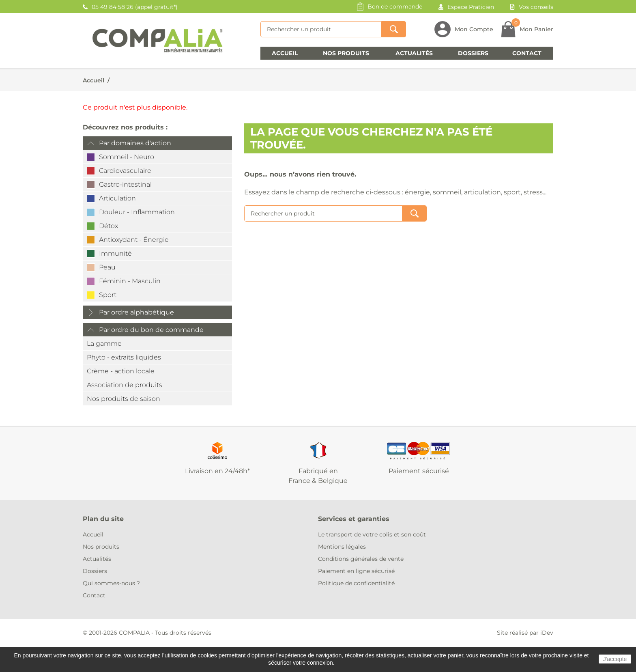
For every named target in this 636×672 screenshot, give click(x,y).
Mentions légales (342, 547)
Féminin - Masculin (130, 281)
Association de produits (125, 385)
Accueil (285, 53)
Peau (107, 267)
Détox (109, 226)
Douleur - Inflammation (137, 212)
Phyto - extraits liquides (124, 357)
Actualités (414, 53)
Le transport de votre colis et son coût (372, 534)
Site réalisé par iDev (525, 633)
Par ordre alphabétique (136, 312)
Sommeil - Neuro (127, 157)
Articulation (117, 198)
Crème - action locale (121, 371)
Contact (527, 53)
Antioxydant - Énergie (134, 240)
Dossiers (473, 53)
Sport (108, 295)
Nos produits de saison (124, 399)
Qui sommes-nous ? (111, 583)
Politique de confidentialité (356, 583)
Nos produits (346, 53)
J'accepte (615, 659)
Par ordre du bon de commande (151, 330)
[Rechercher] (321, 29)
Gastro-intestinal (125, 184)
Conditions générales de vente (361, 559)
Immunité (115, 253)
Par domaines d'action (135, 143)
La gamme (104, 344)
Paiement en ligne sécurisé (356, 571)
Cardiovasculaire (125, 171)
